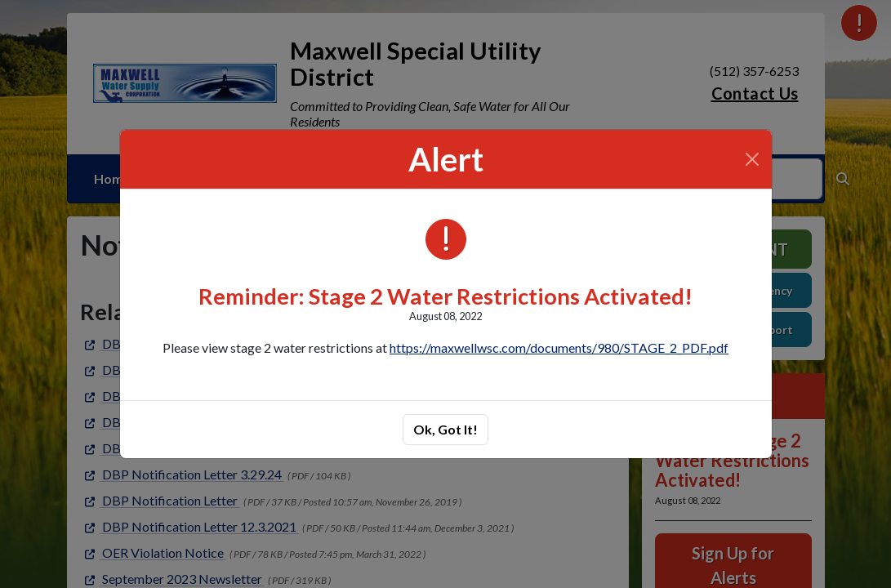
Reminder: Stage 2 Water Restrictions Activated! (445, 296)
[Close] (752, 159)
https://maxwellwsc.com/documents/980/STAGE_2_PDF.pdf (559, 347)
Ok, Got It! (445, 429)
